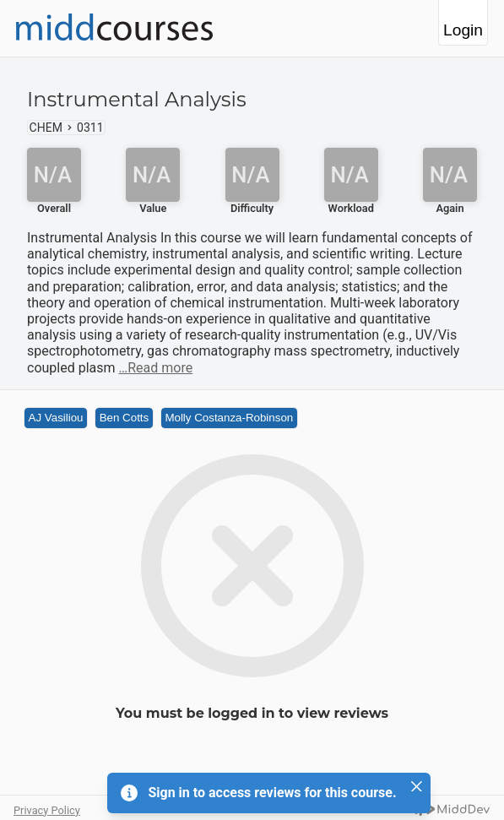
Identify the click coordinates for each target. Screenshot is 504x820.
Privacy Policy (47, 810)
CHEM (46, 128)
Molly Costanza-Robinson (229, 418)
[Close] (417, 786)
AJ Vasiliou (56, 418)
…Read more (156, 368)
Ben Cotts (125, 418)
